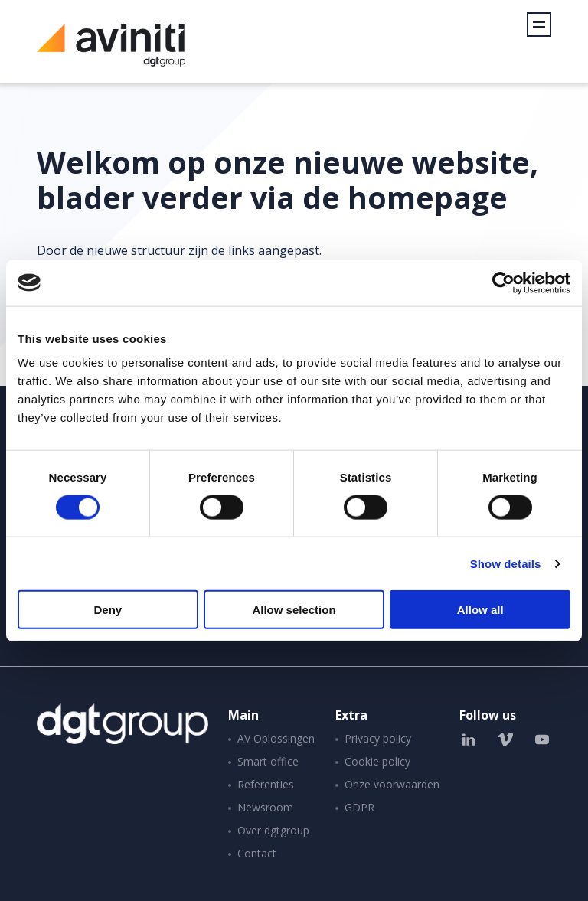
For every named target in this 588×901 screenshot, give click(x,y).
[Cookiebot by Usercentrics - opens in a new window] (503, 282)
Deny (108, 610)
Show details (506, 563)
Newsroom (265, 807)
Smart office (268, 761)
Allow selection (294, 610)
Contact (257, 853)
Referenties (266, 784)
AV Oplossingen (276, 738)
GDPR (359, 807)
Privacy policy (378, 738)
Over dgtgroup (273, 830)
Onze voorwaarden (392, 784)
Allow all (480, 610)
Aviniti (111, 53)
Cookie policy (377, 761)
